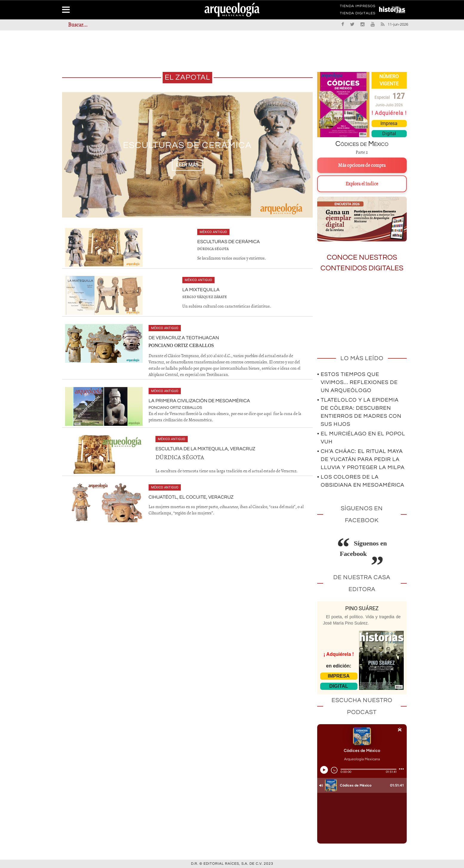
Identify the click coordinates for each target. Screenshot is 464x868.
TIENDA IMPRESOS (358, 7)
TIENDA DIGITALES (358, 14)
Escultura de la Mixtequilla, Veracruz (205, 449)
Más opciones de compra (362, 165)
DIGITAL (339, 686)
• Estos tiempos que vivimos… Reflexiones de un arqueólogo (357, 382)
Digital (389, 134)
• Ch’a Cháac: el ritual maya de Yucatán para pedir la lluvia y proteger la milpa (361, 459)
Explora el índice (362, 184)
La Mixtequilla (201, 290)
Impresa (389, 123)
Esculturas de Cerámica (187, 145)
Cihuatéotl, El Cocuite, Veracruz (191, 497)
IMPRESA (339, 676)
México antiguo (213, 232)
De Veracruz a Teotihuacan (184, 338)
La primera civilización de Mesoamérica (199, 401)
